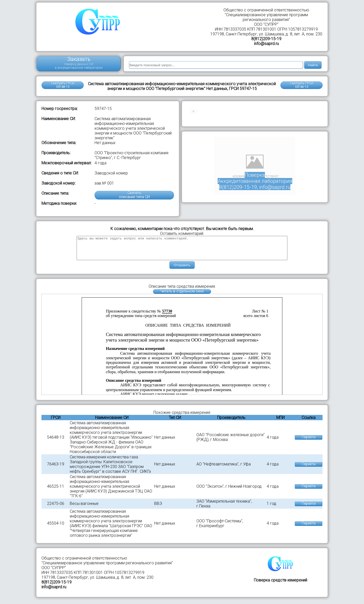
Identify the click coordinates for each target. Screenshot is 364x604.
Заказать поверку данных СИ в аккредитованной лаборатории (79, 63)
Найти (313, 65)
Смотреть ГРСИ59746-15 (301, 85)
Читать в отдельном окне (182, 296)
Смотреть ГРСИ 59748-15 (63, 85)
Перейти (309, 442)
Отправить (182, 270)
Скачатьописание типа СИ (134, 195)
